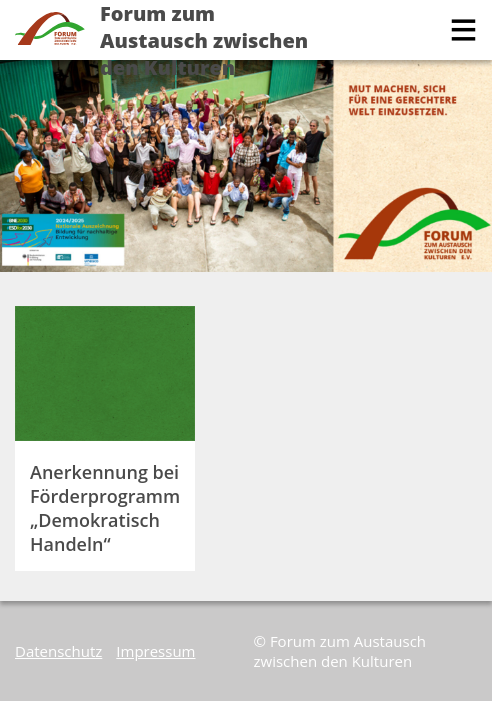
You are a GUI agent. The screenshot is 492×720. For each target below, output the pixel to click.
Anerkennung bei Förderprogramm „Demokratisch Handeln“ (105, 508)
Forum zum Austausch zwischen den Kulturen (204, 40)
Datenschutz (58, 651)
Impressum (155, 651)
